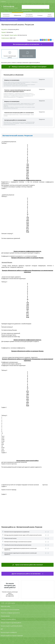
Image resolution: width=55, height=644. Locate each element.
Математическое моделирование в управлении (17, 532)
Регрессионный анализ (10, 538)
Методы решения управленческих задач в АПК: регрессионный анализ (23, 535)
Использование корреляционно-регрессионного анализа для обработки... (20, 549)
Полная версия (5, 616)
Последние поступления (29, 15)
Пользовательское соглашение (10, 610)
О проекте (3, 1)
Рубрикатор (18, 15)
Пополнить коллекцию (6, 15)
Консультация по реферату (9, 632)
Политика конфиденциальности (10, 613)
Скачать (46, 532)
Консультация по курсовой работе (11, 623)
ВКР (2, 629)
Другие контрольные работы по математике (26, 574)
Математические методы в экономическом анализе (18, 542)
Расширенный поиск (27, 10)
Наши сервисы (50, 15)
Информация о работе (48, 532)
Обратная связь (5, 606)
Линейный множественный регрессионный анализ (18, 545)
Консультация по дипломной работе (12, 626)
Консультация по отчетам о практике (12, 636)
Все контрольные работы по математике (26, 44)
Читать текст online (27, 56)
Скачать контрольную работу (10, 57)
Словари (40, 15)
